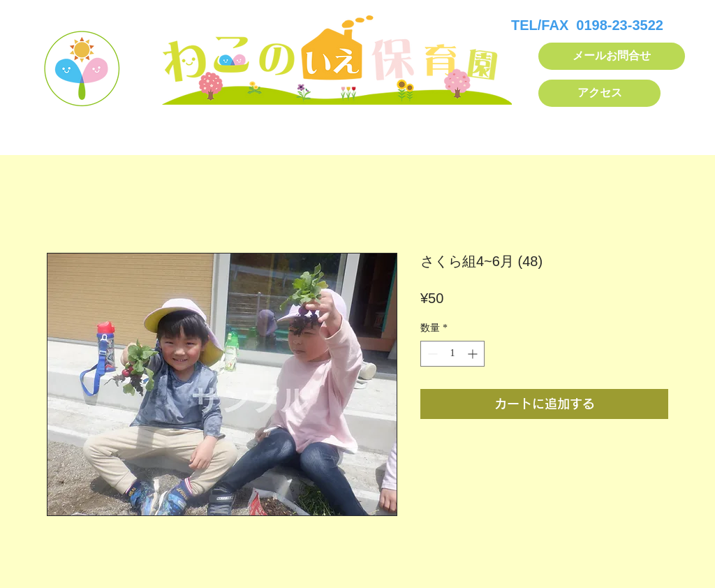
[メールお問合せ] (612, 56)
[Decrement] (431, 354)
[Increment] (474, 354)
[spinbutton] (452, 354)
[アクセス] (599, 93)
